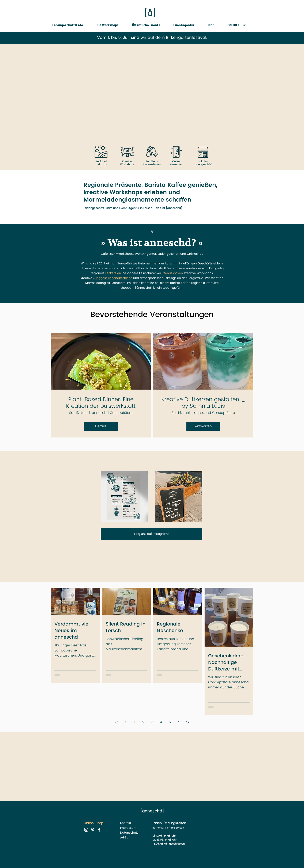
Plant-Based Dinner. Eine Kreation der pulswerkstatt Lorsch (101, 403)
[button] (71, 25)
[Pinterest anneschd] (93, 830)
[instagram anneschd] (86, 830)
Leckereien (113, 273)
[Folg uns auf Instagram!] (151, 534)
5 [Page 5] (170, 722)
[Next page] (179, 722)
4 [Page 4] (161, 722)
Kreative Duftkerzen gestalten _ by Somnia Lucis (203, 403)
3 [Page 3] (152, 722)
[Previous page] (125, 722)
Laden (157, 823)
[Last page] (187, 722)
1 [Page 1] (134, 722)
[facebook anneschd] (99, 830)
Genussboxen (173, 273)
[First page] (117, 722)
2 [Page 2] (143, 722)
